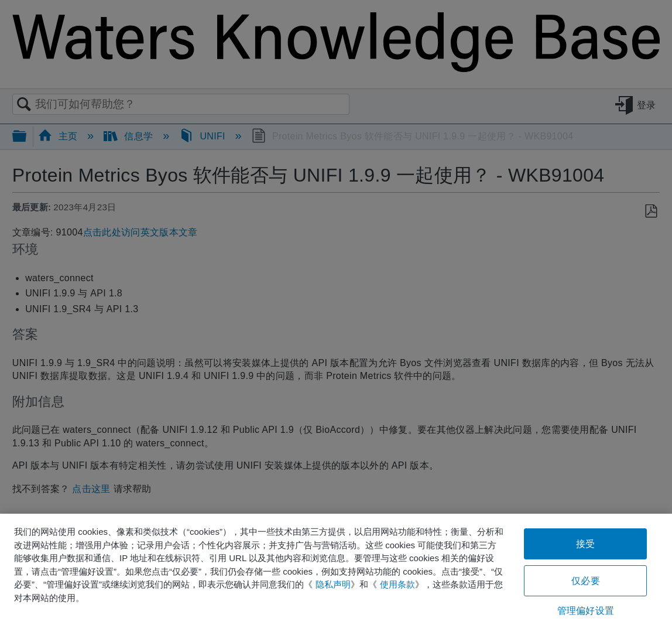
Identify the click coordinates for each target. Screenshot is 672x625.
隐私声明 (333, 584)
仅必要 (585, 581)
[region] (336, 569)
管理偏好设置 (586, 611)
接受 (585, 544)
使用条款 (397, 584)
